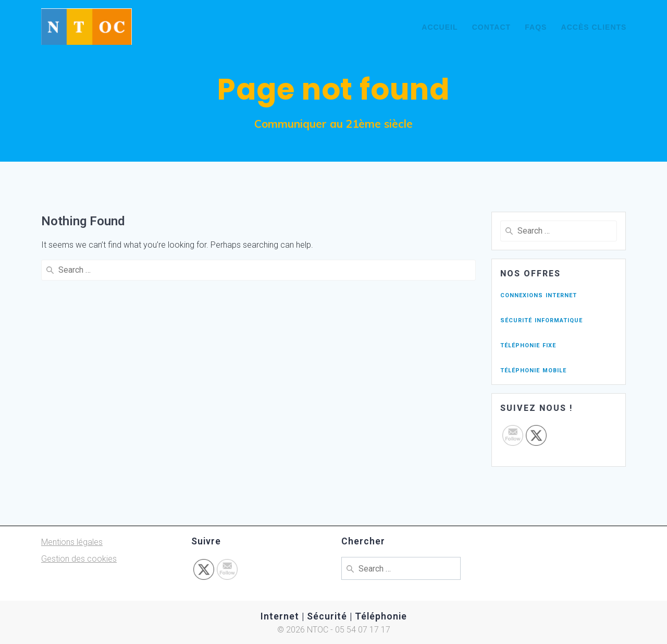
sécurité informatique (541, 319)
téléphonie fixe (528, 344)
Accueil (440, 27)
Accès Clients (594, 27)
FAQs (536, 27)
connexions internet (539, 294)
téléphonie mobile (533, 369)
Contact (491, 27)
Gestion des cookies (79, 559)
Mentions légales (72, 542)
